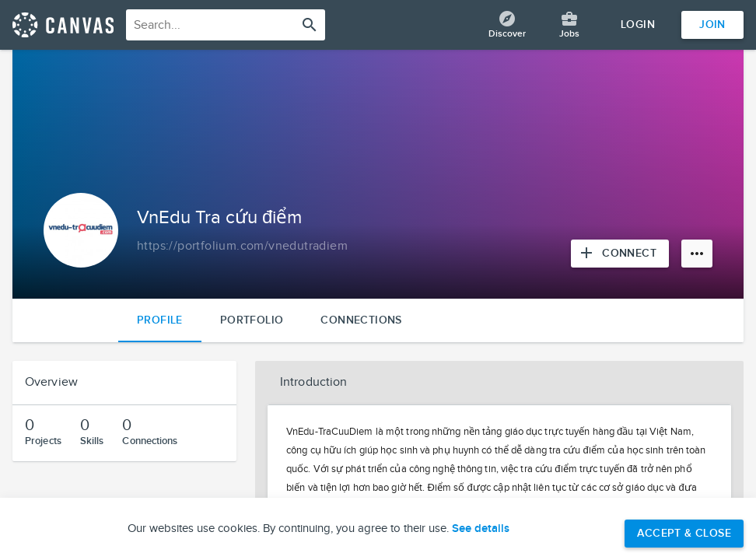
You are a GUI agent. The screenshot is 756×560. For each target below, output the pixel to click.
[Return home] (63, 25)
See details (481, 529)
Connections (361, 320)
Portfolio (252, 320)
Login (638, 24)
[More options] (697, 254)
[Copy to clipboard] (242, 247)
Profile (160, 320)
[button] (499, 383)
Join (712, 24)
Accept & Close (684, 533)
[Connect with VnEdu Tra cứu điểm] (620, 254)
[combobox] (226, 25)
